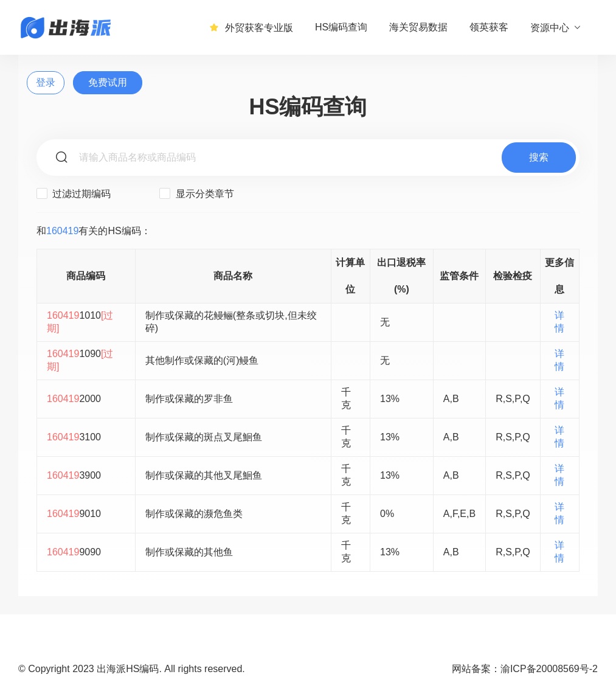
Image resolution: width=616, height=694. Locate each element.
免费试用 (108, 82)
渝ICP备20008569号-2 (549, 669)
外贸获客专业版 (251, 27)
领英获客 (489, 27)
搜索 (539, 157)
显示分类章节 (196, 193)
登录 (46, 82)
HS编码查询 (341, 27)
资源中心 (556, 27)
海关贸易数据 (418, 27)
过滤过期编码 (74, 193)
